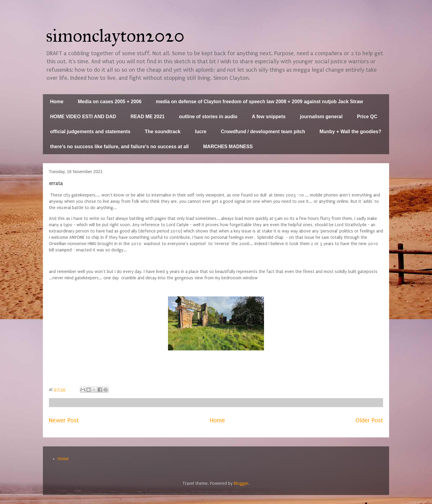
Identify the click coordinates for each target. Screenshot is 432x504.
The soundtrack (163, 132)
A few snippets (268, 117)
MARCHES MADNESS (228, 147)
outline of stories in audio (208, 117)
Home (57, 102)
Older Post (369, 420)
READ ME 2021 (148, 117)
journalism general (321, 117)
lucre (201, 132)
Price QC (367, 117)
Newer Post (64, 420)
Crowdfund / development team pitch (263, 132)
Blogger (241, 483)
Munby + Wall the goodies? (350, 132)
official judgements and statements (90, 132)
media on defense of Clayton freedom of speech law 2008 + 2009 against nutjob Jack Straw (259, 102)
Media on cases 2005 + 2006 (109, 102)
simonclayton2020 (115, 36)
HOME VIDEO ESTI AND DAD (83, 117)
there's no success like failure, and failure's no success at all (119, 147)
